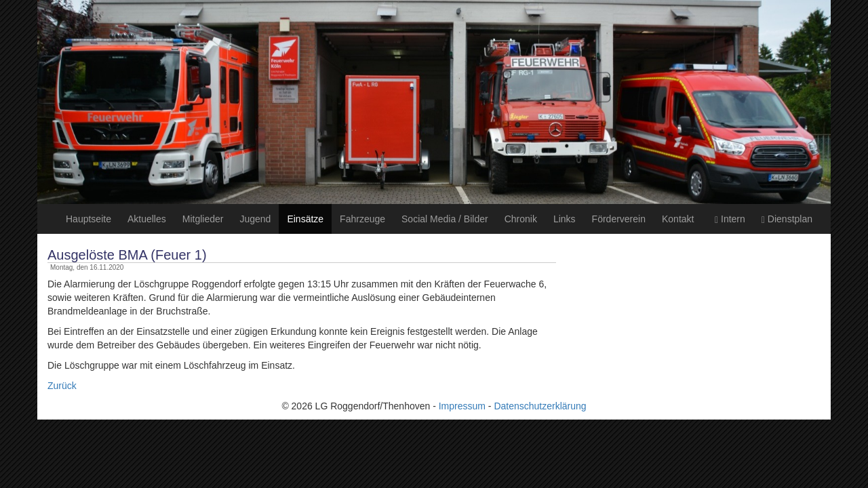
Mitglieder (203, 219)
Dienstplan (787, 219)
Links (565, 219)
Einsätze (305, 219)
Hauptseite (88, 219)
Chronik (521, 219)
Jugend (255, 219)
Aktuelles (147, 219)
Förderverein (619, 219)
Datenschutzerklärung (540, 406)
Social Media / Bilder (445, 219)
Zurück (62, 386)
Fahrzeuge (362, 219)
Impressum (462, 406)
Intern (730, 219)
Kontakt (678, 219)
